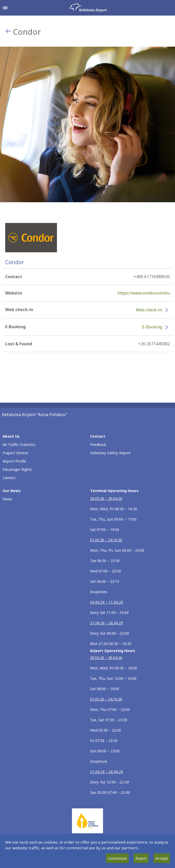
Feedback (98, 444)
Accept (162, 858)
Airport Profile (14, 461)
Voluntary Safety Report (110, 453)
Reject (141, 858)
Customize (117, 858)
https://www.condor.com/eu (144, 293)
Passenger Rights (17, 469)
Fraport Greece (15, 453)
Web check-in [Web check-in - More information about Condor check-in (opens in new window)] (149, 310)
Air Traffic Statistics (19, 444)
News (7, 499)
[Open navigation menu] (5, 8)
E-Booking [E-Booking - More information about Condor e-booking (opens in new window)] (152, 327)
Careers (9, 478)
